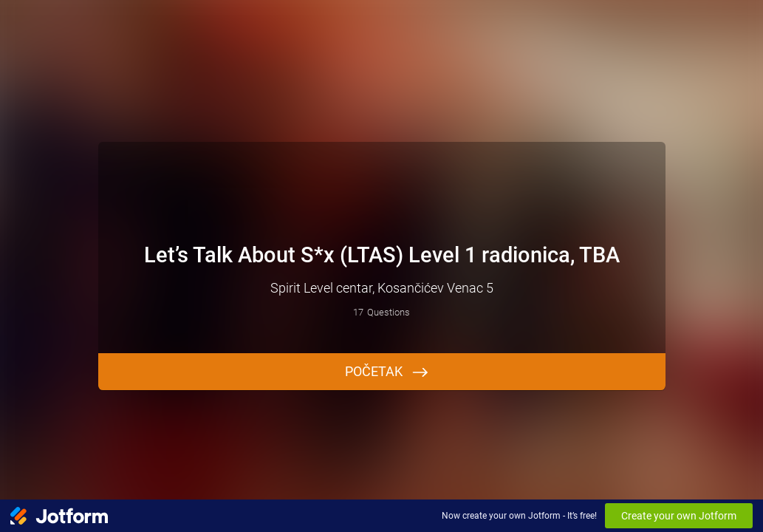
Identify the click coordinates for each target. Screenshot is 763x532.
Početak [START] (374, 371)
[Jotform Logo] (59, 516)
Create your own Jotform (679, 516)
